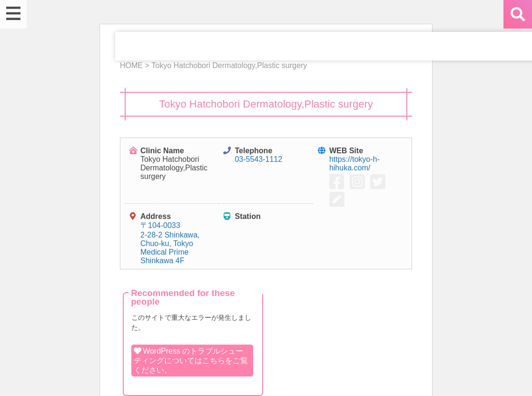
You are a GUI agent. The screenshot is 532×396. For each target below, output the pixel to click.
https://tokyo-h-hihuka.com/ (355, 163)
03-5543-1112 (258, 159)
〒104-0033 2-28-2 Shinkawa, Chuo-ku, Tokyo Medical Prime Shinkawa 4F (170, 243)
